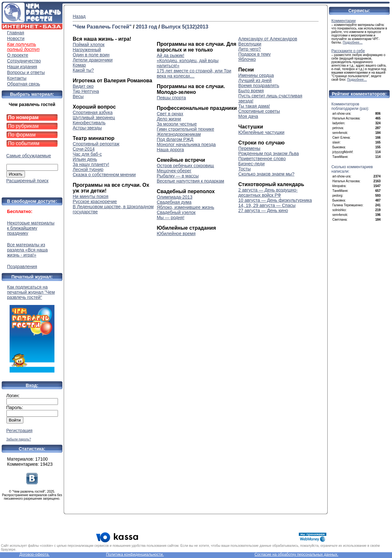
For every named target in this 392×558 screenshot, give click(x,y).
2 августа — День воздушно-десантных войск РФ (268, 193)
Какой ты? (83, 70)
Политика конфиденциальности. (135, 554)
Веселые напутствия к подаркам (190, 181)
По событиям (24, 143)
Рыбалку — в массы (178, 176)
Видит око (83, 86)
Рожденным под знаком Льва (269, 153)
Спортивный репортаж (96, 144)
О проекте (18, 55)
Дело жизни (169, 119)
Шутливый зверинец (94, 118)
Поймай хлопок (89, 45)
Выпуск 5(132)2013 (185, 27)
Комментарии (344, 21)
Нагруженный (87, 50)
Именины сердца (256, 75)
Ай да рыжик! (170, 55)
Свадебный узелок (176, 212)
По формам (22, 135)
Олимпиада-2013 (174, 197)
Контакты (17, 78)
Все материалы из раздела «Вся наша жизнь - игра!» (27, 250)
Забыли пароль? (19, 439)
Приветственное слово (262, 159)
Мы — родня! (170, 217)
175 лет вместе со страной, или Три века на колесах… (194, 73)
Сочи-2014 (84, 149)
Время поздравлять (259, 86)
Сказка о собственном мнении (104, 175)
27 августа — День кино (263, 210)
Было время (251, 91)
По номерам (23, 117)
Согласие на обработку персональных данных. (297, 554)
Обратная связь (24, 84)
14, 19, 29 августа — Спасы (267, 205)
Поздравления (22, 267)
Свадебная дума (174, 202)
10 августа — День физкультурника (275, 200)
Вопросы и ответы (26, 72)
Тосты (245, 169)
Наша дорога (170, 150)
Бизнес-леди (251, 164)
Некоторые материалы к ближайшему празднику (31, 228)
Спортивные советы (259, 111)
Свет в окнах (170, 114)
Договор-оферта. (34, 554)
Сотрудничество (24, 61)
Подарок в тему (254, 54)
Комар (79, 65)
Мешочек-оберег (174, 171)
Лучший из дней (255, 80)
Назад (79, 16)
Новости (16, 38)
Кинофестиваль (89, 123)
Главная (16, 33)
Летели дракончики (93, 60)
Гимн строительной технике (185, 129)
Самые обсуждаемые (29, 156)
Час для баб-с (87, 154)
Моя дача (248, 116)
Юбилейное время (176, 234)
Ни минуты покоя (90, 196)
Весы (78, 96)
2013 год (146, 27)
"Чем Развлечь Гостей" (102, 27)
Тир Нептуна (86, 91)
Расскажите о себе (348, 51)
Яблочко (247, 59)
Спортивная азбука (93, 112)
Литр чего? (250, 49)
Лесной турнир (88, 169)
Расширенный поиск (28, 181)
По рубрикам (23, 126)
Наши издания (22, 67)
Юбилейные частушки (261, 132)
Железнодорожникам (179, 134)
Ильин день (85, 159)
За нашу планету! (91, 164)
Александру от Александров (268, 39)
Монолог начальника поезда (186, 144)
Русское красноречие (95, 201)
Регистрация (20, 431)
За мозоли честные (177, 124)
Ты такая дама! (254, 106)
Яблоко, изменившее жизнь (185, 207)
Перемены (249, 148)
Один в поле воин (91, 55)
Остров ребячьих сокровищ (185, 166)
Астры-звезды (87, 128)
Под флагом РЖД (175, 139)
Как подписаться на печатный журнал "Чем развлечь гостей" (32, 328)
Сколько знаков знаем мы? (266, 174)
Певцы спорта (171, 98)
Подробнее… (353, 42)
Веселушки (250, 44)
